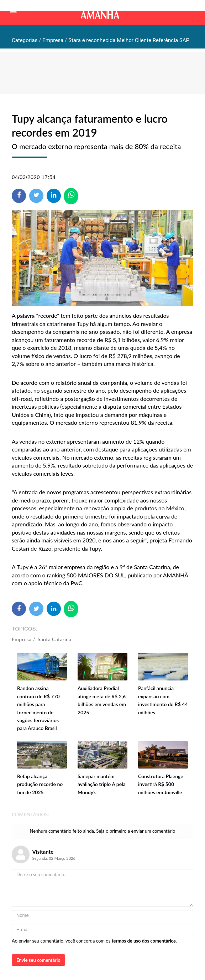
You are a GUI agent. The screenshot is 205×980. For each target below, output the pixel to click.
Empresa (22, 639)
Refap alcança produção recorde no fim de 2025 (40, 784)
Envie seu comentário (38, 960)
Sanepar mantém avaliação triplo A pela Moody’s (102, 784)
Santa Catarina (55, 639)
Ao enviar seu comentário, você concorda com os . (94, 941)
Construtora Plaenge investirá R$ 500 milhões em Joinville (161, 784)
